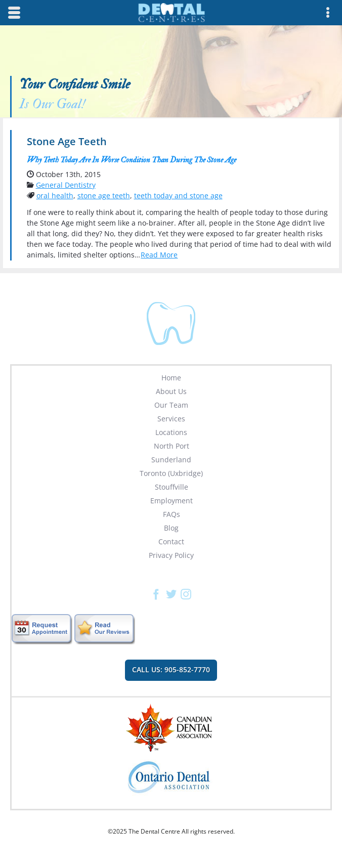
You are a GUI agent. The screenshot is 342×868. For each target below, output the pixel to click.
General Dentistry (66, 185)
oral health (55, 196)
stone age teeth (104, 196)
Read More (159, 255)
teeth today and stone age (178, 196)
